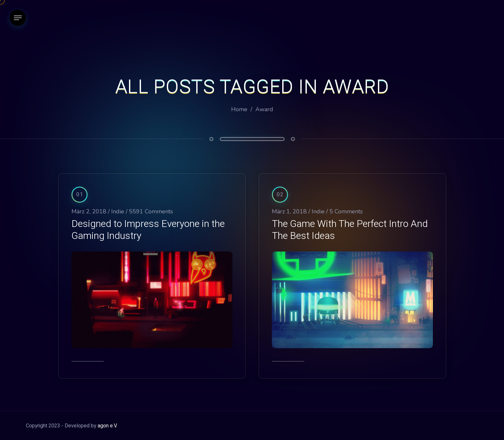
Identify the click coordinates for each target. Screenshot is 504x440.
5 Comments (346, 211)
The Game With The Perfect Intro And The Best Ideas (350, 230)
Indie (118, 211)
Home (239, 109)
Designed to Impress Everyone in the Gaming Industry (148, 230)
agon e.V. (107, 426)
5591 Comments (151, 211)
